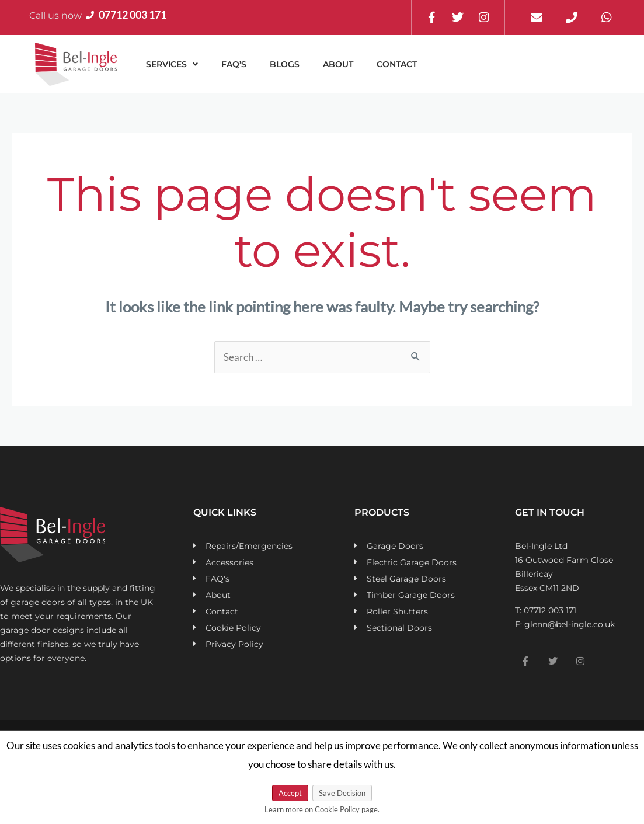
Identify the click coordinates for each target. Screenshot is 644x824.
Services (172, 64)
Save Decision (342, 793)
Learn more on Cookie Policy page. (322, 809)
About (338, 64)
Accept (290, 793)
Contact (397, 64)
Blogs (285, 64)
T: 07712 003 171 (546, 610)
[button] (172, 64)
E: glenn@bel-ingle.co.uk (565, 624)
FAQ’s (234, 64)
